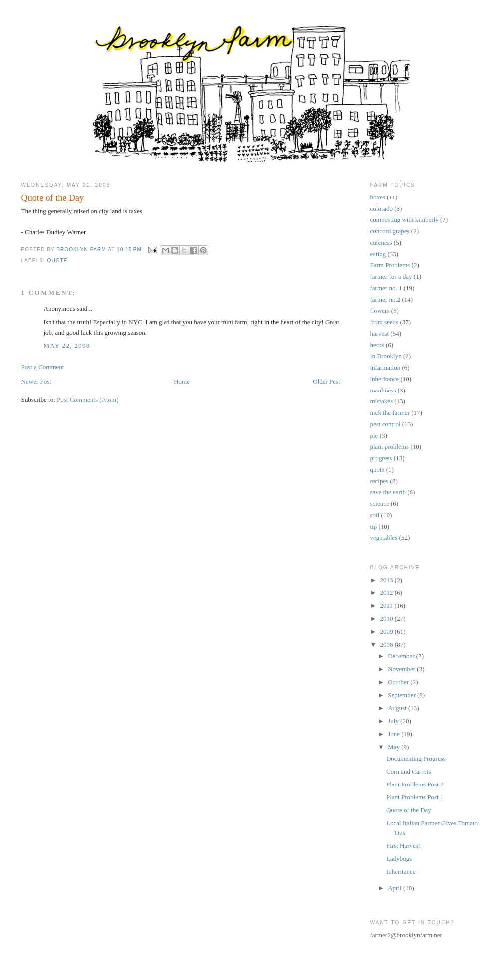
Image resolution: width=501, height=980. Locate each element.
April (396, 888)
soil (375, 515)
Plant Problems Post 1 (415, 797)
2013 (388, 580)
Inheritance (401, 872)
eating (378, 254)
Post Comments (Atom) (88, 400)
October (399, 682)
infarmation (386, 367)
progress (381, 458)
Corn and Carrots (409, 771)
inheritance (385, 379)
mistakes (382, 401)
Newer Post (36, 381)
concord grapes (390, 231)
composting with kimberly (405, 220)
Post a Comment (43, 367)
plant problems (390, 447)
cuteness (381, 243)
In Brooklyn (386, 356)
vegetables (384, 537)
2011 (388, 606)
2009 (388, 632)
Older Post (326, 381)
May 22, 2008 (67, 345)
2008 (388, 645)
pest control (386, 424)
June (395, 734)
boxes (378, 197)
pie (374, 436)
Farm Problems (390, 265)
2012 (388, 593)
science (380, 503)
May (395, 747)
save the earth (388, 492)
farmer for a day (391, 277)
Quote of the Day (409, 810)
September (403, 695)
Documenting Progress (416, 758)
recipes (380, 481)
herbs (377, 345)
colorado (382, 209)
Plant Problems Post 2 (415, 784)
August (398, 708)
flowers (380, 310)
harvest (380, 333)
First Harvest (403, 846)
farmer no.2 (386, 299)
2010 (388, 619)
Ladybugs (399, 859)
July (394, 721)
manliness (383, 390)
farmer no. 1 (386, 288)
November (402, 669)
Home (182, 381)
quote (58, 261)
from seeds (385, 322)
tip (374, 526)
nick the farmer (390, 413)
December (402, 656)
